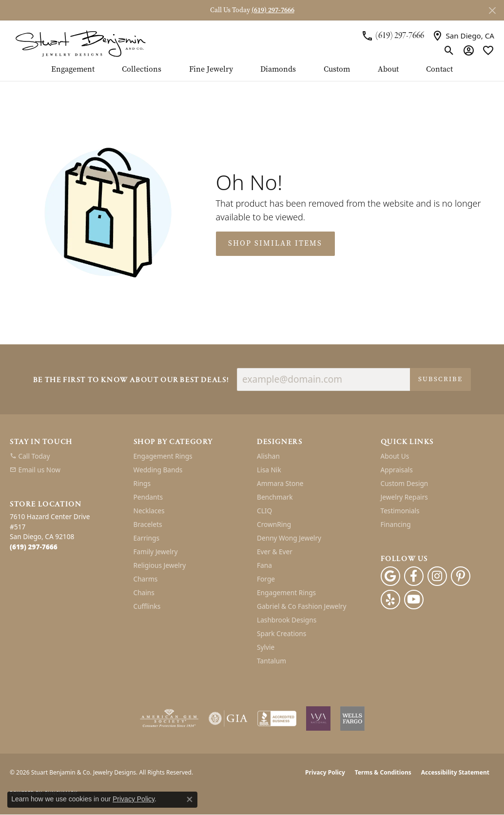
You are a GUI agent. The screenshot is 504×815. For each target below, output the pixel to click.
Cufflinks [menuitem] (147, 606)
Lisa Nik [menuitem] (269, 470)
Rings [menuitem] (142, 483)
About (388, 70)
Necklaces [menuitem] (149, 511)
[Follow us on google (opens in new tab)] (390, 576)
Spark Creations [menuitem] (281, 633)
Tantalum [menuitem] (271, 661)
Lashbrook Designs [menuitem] (287, 620)
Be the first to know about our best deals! (131, 380)
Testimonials (400, 511)
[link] (393, 36)
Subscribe (440, 379)
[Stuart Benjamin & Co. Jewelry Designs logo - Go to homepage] (80, 43)
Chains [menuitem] (144, 592)
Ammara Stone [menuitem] (280, 483)
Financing (396, 524)
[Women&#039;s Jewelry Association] (318, 718)
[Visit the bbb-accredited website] (277, 718)
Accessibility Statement (455, 772)
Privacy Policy (325, 772)
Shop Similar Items (275, 243)
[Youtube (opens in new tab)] (414, 600)
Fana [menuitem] (264, 565)
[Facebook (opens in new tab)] (414, 576)
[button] (449, 50)
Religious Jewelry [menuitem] (160, 565)
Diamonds (278, 70)
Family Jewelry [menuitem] (156, 552)
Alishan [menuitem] (268, 456)
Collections (142, 70)
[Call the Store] (34, 547)
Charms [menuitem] (146, 579)
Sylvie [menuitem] (266, 647)
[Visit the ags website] (169, 718)
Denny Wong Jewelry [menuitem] (289, 538)
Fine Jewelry (211, 70)
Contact (439, 70)
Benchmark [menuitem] (275, 497)
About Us (395, 456)
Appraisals (397, 470)
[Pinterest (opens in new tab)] (461, 576)
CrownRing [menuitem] (274, 524)
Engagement (73, 70)
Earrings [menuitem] (147, 538)
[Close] (492, 10)
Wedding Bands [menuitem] (158, 470)
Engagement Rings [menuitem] (163, 456)
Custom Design (405, 483)
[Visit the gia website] (228, 718)
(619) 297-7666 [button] (273, 10)
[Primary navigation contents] (252, 73)
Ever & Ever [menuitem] (275, 552)
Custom (337, 70)
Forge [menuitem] (266, 579)
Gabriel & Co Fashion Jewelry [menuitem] (301, 606)
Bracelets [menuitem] (148, 524)
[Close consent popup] (190, 799)
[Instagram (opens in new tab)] (437, 576)
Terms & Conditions (383, 772)
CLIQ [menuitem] (264, 511)
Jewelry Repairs (404, 497)
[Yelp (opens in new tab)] (390, 600)
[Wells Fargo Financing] (352, 718)
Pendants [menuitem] (148, 497)
